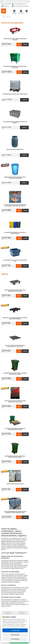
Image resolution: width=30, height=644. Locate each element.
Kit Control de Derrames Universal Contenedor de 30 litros (15, 429)
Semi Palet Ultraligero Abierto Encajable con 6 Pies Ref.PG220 (15, 318)
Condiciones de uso (7, 631)
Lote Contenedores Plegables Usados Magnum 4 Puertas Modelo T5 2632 (15, 512)
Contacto (14, 12)
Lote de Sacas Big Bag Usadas (15, 484)
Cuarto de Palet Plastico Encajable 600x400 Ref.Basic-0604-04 (15, 291)
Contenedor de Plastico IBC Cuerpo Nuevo (15, 94)
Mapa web (19, 628)
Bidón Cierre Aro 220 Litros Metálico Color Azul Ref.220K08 (15, 178)
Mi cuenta (21, 12)
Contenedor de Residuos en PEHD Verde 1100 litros (15, 67)
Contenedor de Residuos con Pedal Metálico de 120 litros (15, 457)
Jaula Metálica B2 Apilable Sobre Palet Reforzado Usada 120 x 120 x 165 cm (15, 205)
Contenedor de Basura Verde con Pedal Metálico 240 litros (15, 374)
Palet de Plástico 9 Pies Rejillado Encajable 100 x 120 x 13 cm (15, 346)
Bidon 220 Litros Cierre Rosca (15, 149)
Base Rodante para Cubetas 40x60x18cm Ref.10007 (15, 39)
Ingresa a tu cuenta (22, 633)
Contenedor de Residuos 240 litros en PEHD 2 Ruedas (15, 233)
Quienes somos (6, 638)
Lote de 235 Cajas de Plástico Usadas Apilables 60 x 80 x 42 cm (15, 401)
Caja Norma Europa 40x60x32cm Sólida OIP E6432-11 (15, 122)
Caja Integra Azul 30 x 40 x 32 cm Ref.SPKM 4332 (15, 261)
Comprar (25, 44)
